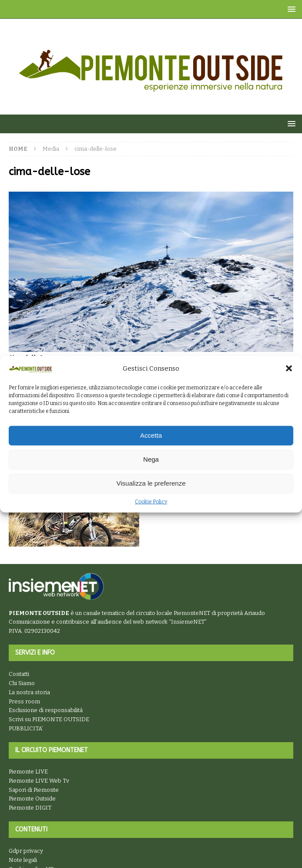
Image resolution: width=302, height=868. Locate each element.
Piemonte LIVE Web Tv (39, 781)
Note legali (23, 860)
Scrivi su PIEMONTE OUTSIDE (49, 719)
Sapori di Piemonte (34, 790)
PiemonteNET (192, 613)
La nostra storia (29, 692)
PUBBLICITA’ (26, 728)
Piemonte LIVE (28, 772)
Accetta (151, 435)
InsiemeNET (188, 622)
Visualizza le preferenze (151, 483)
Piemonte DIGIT (30, 808)
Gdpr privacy (26, 851)
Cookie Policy (151, 502)
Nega (151, 459)
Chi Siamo (22, 683)
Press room (24, 701)
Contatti (19, 674)
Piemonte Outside (32, 799)
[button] (289, 368)
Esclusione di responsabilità (46, 710)
